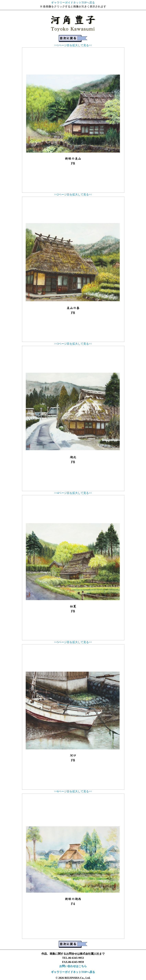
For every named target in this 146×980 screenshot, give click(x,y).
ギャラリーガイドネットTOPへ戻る (73, 3)
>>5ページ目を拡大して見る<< (73, 642)
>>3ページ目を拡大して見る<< (73, 344)
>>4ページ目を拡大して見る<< (73, 493)
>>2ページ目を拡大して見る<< (73, 194)
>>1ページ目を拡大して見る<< (73, 45)
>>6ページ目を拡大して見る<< (73, 791)
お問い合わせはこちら (73, 966)
